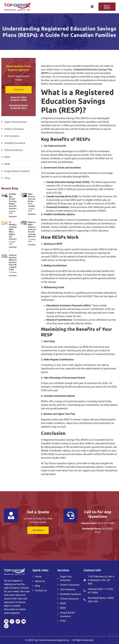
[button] (92, 7)
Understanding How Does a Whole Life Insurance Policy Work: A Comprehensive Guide (16, 262)
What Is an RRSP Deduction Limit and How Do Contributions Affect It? (34, 229)
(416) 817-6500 (106, 523)
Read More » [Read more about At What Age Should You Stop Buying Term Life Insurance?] (13, 217)
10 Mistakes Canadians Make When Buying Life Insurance (13, 230)
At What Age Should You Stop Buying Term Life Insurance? (13, 201)
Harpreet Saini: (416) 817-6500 (19, 99)
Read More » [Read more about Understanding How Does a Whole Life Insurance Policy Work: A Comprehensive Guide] (13, 276)
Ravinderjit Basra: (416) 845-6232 (18, 107)
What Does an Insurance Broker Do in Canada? (32, 200)
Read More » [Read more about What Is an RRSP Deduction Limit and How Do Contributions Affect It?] (33, 245)
